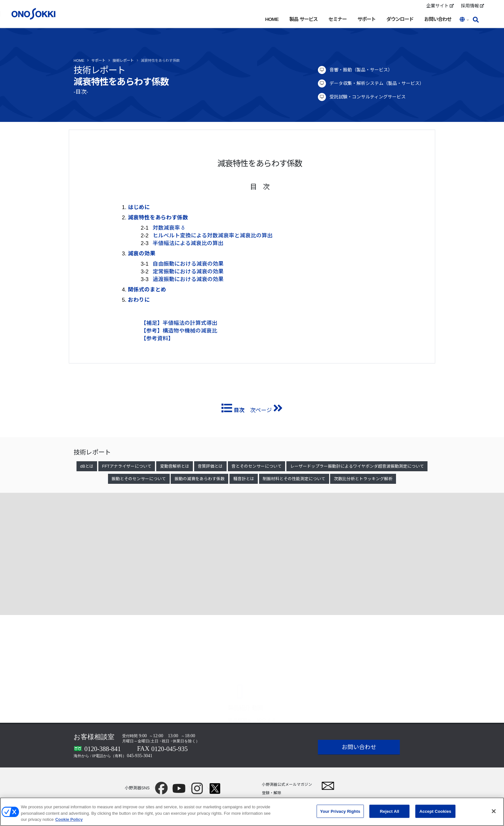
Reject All (390, 811)
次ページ (265, 410)
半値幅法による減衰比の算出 (188, 243)
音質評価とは (210, 466)
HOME (272, 19)
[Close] (494, 811)
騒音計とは (244, 479)
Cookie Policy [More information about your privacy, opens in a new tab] (69, 819)
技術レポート (123, 60)
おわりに (139, 300)
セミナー (337, 19)
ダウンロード (400, 19)
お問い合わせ (438, 19)
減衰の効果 (142, 254)
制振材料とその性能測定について (294, 479)
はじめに (139, 207)
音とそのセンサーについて (256, 466)
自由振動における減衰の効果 (188, 264)
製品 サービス (303, 19)
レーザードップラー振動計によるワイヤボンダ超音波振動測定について (357, 466)
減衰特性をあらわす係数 (160, 60)
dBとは (87, 466)
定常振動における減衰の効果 (188, 272)
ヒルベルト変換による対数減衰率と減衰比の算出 (213, 236)
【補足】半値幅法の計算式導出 (179, 323)
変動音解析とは (175, 466)
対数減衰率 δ (169, 228)
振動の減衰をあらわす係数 (200, 479)
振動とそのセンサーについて (139, 479)
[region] (252, 812)
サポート (366, 19)
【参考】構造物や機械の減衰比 (179, 331)
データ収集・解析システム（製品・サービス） (377, 83)
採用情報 (473, 6)
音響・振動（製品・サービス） (361, 70)
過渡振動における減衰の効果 (188, 279)
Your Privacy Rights (340, 811)
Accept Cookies (435, 811)
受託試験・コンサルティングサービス (368, 97)
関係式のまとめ (147, 290)
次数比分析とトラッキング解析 (363, 479)
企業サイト (440, 6)
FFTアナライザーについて (127, 466)
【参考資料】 (157, 339)
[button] (465, 20)
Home (79, 60)
